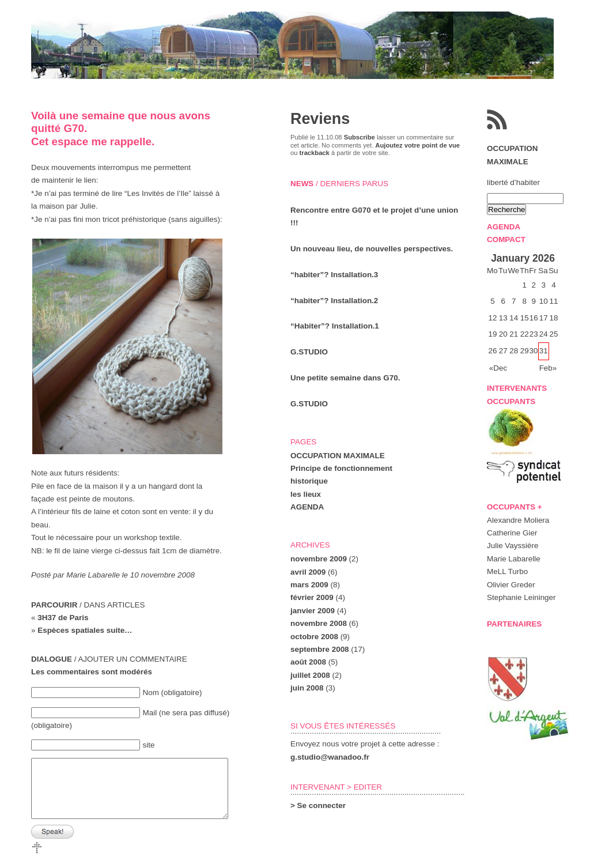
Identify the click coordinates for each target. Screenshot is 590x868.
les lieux (306, 494)
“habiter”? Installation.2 (334, 301)
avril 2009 (308, 572)
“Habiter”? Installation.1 (335, 326)
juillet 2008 (310, 675)
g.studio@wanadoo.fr (330, 757)
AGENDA (307, 507)
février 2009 (312, 597)
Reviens (320, 119)
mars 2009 (309, 585)
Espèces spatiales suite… (85, 630)
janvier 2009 (313, 611)
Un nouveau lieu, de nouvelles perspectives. (372, 249)
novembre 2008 (319, 623)
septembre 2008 (320, 649)
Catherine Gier (512, 533)
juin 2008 (307, 688)
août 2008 (308, 662)
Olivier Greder (511, 585)
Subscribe (360, 137)
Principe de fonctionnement (341, 468)
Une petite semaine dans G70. (345, 378)
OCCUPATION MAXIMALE (338, 456)
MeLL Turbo (507, 571)
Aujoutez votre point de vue (417, 145)
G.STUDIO (309, 352)
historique (309, 481)
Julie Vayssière (513, 546)
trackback (315, 153)
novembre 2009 (319, 559)
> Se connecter (318, 805)
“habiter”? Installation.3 (334, 275)
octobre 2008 (314, 637)
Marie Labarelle (514, 559)
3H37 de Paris (63, 618)
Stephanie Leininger (521, 597)
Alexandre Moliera (518, 520)
